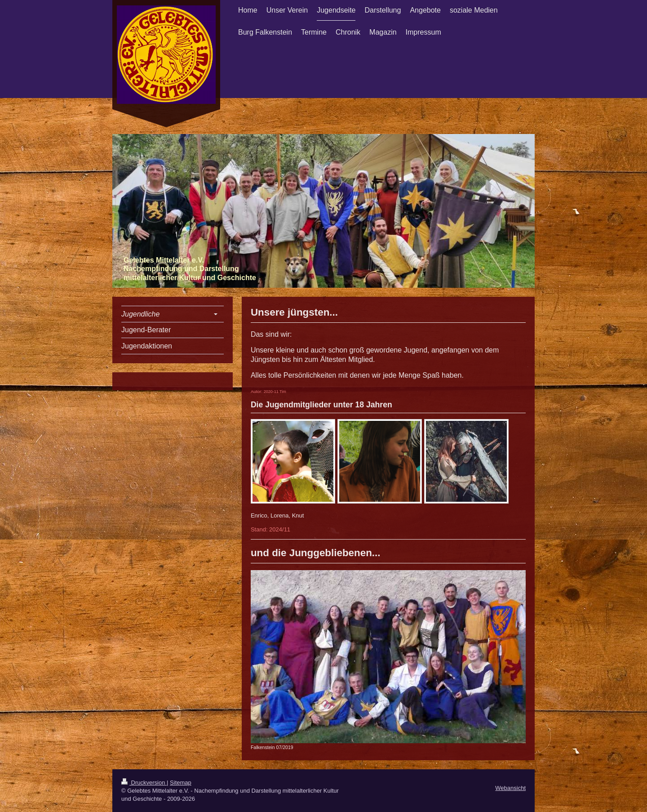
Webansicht (510, 788)
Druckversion (144, 783)
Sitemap (181, 783)
